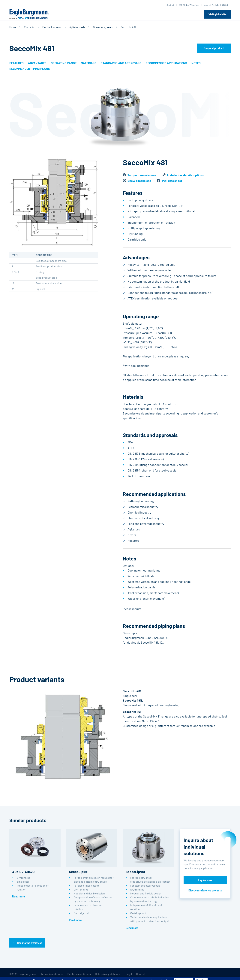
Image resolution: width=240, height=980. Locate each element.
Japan (207, 5)
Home (13, 27)
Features (16, 63)
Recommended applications (166, 63)
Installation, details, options (185, 175)
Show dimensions (139, 181)
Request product (214, 48)
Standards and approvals (121, 63)
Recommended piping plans (30, 69)
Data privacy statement (108, 974)
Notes (196, 63)
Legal (129, 974)
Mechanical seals (52, 27)
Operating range (64, 63)
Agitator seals (77, 27)
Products (29, 27)
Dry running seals (103, 27)
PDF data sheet (172, 181)
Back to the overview (29, 943)
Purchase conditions (79, 974)
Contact (170, 5)
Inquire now (205, 880)
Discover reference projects (205, 890)
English (215, 5)
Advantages (37, 63)
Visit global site (217, 14)
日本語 (223, 5)
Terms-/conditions (52, 974)
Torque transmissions (142, 175)
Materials (89, 63)
